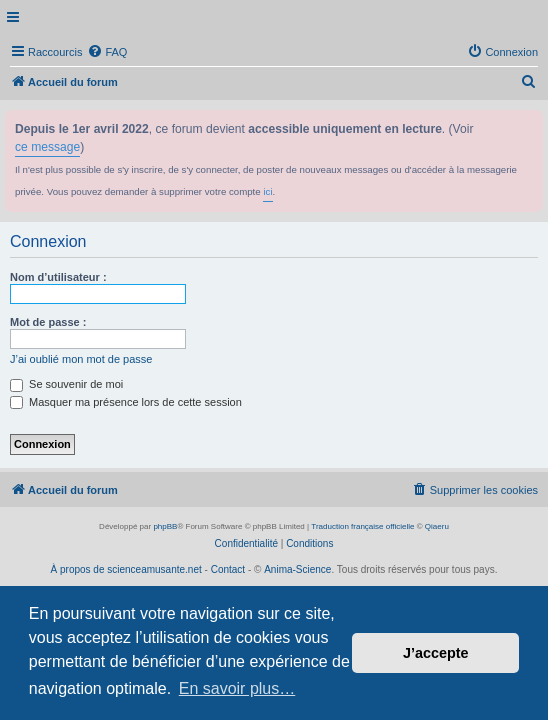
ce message (47, 147)
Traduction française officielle (362, 526)
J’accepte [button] (436, 653)
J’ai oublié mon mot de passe (81, 359)
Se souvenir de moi (66, 384)
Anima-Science (297, 569)
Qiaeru (437, 526)
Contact (228, 569)
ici (267, 191)
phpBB (165, 526)
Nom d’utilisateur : (58, 277)
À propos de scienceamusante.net (126, 569)
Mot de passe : (48, 322)
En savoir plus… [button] (237, 688)
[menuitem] (107, 52)
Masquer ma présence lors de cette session (126, 402)
